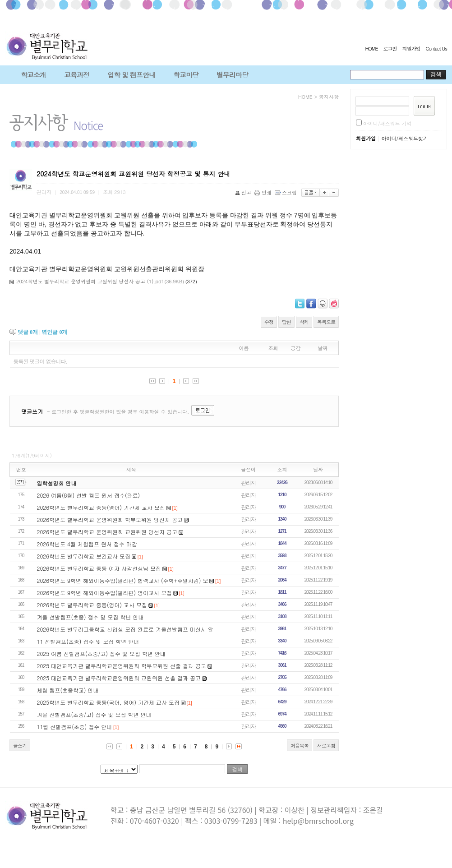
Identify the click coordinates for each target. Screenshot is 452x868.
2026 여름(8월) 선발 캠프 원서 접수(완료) (88, 495)
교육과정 (77, 75)
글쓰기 (20, 746)
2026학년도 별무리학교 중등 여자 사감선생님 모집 (99, 568)
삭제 (304, 322)
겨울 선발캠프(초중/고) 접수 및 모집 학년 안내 (94, 714)
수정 (269, 322)
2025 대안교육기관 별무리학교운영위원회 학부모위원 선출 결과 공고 (122, 666)
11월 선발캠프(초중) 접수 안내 (75, 727)
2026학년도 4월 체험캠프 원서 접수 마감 (87, 544)
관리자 (248, 482)
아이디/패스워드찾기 (405, 138)
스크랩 (286, 192)
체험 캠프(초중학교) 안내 (68, 690)
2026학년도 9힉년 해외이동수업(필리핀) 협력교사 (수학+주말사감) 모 (123, 580)
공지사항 (329, 97)
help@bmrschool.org (318, 821)
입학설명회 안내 (57, 483)
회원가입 (411, 48)
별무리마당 (232, 75)
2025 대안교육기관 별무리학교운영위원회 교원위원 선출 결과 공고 (119, 678)
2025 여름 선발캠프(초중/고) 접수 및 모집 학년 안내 (101, 653)
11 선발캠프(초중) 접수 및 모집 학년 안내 (88, 641)
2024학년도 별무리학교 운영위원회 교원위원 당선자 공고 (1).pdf (90, 281)
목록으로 (326, 322)
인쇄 (264, 192)
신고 (244, 192)
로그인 (390, 48)
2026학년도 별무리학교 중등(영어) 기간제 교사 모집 (101, 507)
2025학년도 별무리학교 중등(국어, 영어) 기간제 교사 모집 (108, 702)
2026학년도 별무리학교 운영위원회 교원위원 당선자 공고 (107, 532)
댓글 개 (28, 332)
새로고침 (326, 746)
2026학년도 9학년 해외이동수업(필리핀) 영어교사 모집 (104, 593)
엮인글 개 (54, 332)
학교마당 (186, 75)
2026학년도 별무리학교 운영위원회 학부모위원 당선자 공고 (110, 519)
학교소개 (33, 75)
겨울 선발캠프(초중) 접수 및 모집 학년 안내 (90, 617)
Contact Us (436, 48)
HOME (371, 48)
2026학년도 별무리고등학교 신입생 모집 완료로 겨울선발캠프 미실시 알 (125, 629)
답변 (286, 322)
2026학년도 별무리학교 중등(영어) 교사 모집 (92, 605)
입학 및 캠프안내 (131, 75)
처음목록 (300, 746)
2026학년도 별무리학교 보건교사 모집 (84, 556)
